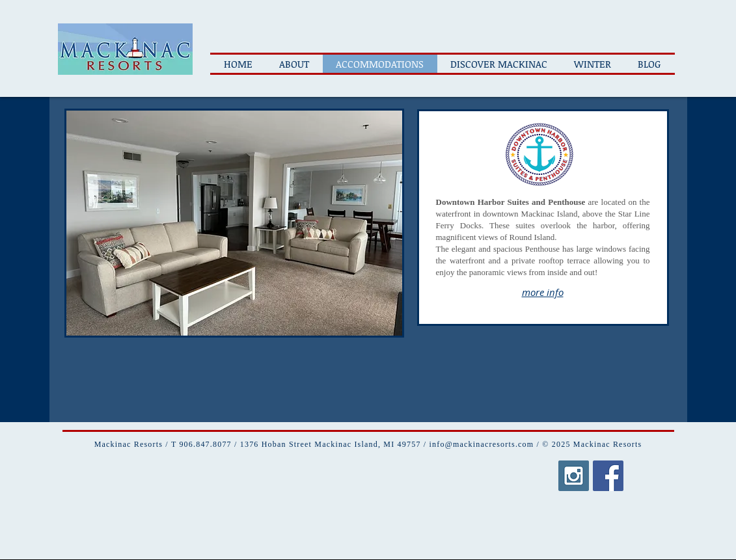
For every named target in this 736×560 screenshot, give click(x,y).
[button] (234, 223)
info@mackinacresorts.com (482, 444)
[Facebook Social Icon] (608, 476)
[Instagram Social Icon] (574, 476)
